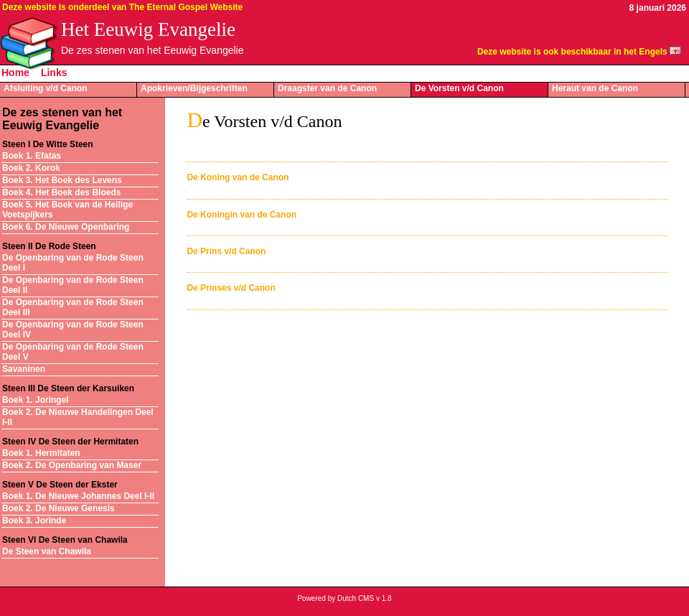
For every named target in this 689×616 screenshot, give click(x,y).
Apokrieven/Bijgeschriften (194, 88)
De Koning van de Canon (238, 177)
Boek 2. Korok (31, 168)
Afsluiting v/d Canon (46, 88)
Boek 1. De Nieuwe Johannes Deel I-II (78, 496)
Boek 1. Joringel (36, 400)
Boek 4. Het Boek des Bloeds (61, 192)
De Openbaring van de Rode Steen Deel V (73, 352)
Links (54, 73)
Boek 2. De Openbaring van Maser (72, 465)
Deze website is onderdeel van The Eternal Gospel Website (122, 7)
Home (15, 73)
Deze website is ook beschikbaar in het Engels (572, 52)
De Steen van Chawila (47, 551)
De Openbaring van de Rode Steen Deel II (73, 285)
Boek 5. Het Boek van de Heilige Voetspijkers (67, 210)
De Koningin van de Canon (242, 215)
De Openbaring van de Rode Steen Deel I (73, 263)
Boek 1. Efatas (32, 156)
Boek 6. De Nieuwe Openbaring (66, 227)
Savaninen (24, 369)
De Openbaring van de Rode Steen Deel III (73, 307)
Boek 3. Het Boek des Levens (62, 180)
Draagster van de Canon (327, 88)
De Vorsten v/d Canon (459, 88)
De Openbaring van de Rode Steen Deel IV (73, 330)
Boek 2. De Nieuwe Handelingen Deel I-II (78, 417)
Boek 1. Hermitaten (41, 453)
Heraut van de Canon (595, 88)
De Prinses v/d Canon (231, 288)
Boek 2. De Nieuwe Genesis (58, 508)
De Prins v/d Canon (226, 251)
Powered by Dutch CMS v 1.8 (344, 598)
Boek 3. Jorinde (34, 521)
